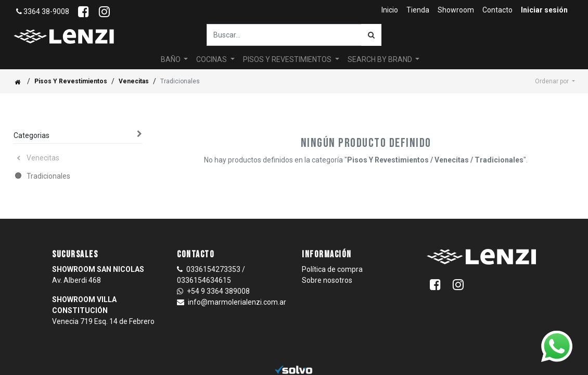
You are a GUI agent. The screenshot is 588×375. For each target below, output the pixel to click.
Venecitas (134, 81)
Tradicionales (48, 176)
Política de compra (332, 269)
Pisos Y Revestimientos (71, 81)
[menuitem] (390, 10)
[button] (555, 81)
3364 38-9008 (43, 11)
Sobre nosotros (327, 280)
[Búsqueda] (371, 35)
